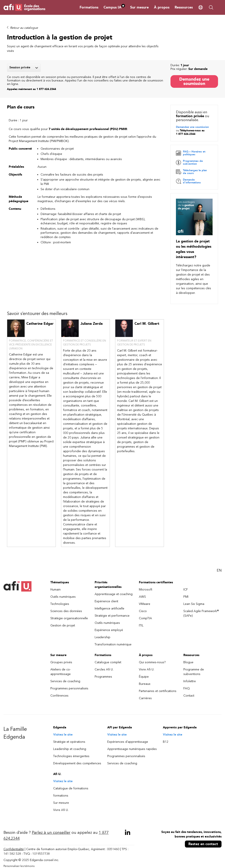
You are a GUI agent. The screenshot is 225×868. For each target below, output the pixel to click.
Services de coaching (65, 681)
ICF (186, 590)
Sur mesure (139, 7)
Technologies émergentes (71, 756)
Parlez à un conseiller (51, 833)
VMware (145, 604)
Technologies (60, 604)
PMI (186, 597)
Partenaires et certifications (158, 691)
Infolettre (190, 681)
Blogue (188, 662)
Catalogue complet (108, 662)
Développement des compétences (77, 764)
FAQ (187, 689)
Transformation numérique (113, 645)
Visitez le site (63, 735)
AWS (142, 597)
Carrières (145, 698)
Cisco (143, 611)
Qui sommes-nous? (152, 662)
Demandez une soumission (194, 81)
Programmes (103, 677)
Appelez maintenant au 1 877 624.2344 (32, 89)
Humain (55, 590)
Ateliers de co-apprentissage (61, 672)
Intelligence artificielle (109, 609)
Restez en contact (203, 844)
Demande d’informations (188, 181)
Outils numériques (63, 597)
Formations (89, 7)
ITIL (141, 626)
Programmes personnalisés (69, 689)
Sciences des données (66, 611)
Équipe (144, 677)
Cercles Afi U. (104, 670)
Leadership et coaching (70, 749)
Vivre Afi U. (147, 670)
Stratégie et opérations (69, 742)
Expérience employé (109, 630)
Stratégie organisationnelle (69, 618)
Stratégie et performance (112, 616)
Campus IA (114, 7)
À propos (162, 7)
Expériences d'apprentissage (128, 742)
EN (219, 571)
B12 (166, 742)
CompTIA (145, 618)
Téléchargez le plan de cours (191, 172)
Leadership (102, 637)
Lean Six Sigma (194, 604)
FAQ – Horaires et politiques (191, 153)
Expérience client (106, 602)
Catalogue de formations (71, 789)
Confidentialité (14, 849)
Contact (189, 696)
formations (61, 796)
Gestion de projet (63, 626)
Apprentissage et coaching (114, 594)
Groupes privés (61, 662)
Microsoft (146, 590)
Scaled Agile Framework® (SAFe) (201, 614)
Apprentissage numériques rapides (132, 749)
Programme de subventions (194, 672)
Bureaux (145, 684)
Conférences (59, 696)
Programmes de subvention (189, 163)
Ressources (184, 7)
